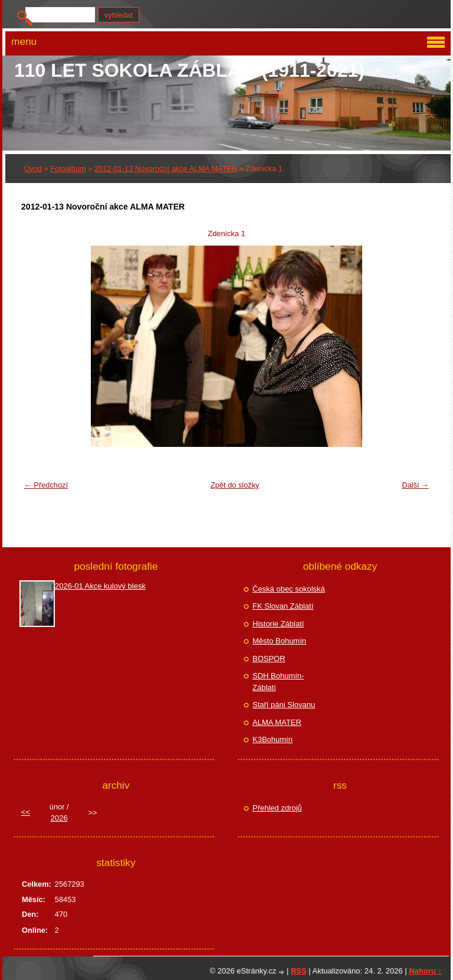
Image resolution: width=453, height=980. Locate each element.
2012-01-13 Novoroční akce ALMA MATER (166, 169)
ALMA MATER (277, 722)
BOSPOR (269, 659)
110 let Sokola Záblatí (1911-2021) (189, 70)
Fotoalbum (68, 169)
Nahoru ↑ (425, 971)
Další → (415, 485)
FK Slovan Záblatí (283, 606)
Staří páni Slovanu (284, 705)
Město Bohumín (279, 641)
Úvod (33, 169)
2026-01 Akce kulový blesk (100, 586)
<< (26, 812)
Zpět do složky (235, 485)
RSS (299, 971)
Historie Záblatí (278, 624)
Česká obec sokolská (289, 589)
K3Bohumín (273, 739)
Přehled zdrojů (277, 808)
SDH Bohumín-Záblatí (278, 682)
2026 (59, 818)
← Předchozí (46, 485)
